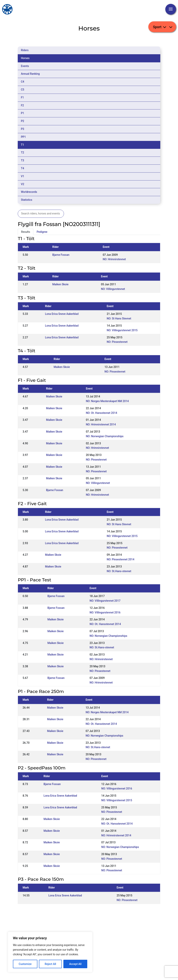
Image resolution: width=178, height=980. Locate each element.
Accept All (75, 964)
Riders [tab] (25, 50)
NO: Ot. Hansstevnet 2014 (102, 413)
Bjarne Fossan (61, 255)
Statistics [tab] (26, 200)
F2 (22, 105)
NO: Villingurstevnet (113, 289)
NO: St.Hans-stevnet (119, 571)
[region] (50, 952)
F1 (22, 97)
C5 (22, 90)
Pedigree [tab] (42, 232)
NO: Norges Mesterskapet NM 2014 (107, 401)
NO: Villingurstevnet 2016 (105, 612)
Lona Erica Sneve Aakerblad (62, 314)
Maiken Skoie (60, 284)
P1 (22, 113)
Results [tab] (26, 232)
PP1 (23, 137)
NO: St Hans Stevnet (119, 318)
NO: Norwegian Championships (105, 436)
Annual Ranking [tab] (30, 74)
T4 (22, 168)
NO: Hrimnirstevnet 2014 (101, 424)
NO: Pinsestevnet (117, 342)
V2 (22, 184)
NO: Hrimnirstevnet (114, 259)
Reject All (50, 964)
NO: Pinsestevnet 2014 (120, 559)
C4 (22, 82)
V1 (22, 176)
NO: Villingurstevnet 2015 (122, 330)
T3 (22, 160)
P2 (22, 121)
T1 (22, 145)
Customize (25, 964)
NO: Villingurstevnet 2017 (105, 601)
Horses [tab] (25, 58)
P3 (22, 129)
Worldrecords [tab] (29, 192)
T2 (22, 152)
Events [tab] (25, 66)
